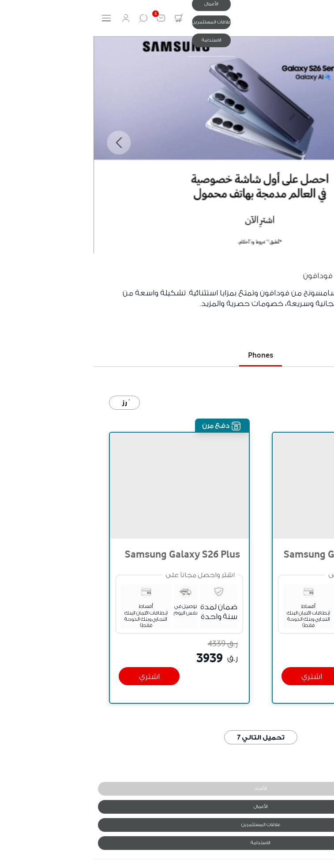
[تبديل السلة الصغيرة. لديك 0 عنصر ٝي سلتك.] (85, 18)
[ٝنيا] (323, 18)
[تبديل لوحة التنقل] (13, 18)
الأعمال (167, 806)
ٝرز (31, 402)
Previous (309, 143)
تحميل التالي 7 (167, 737)
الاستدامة (118, 40)
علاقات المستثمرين (118, 22)
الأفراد (167, 788)
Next (25, 143)
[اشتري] (218, 676)
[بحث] (50, 18)
